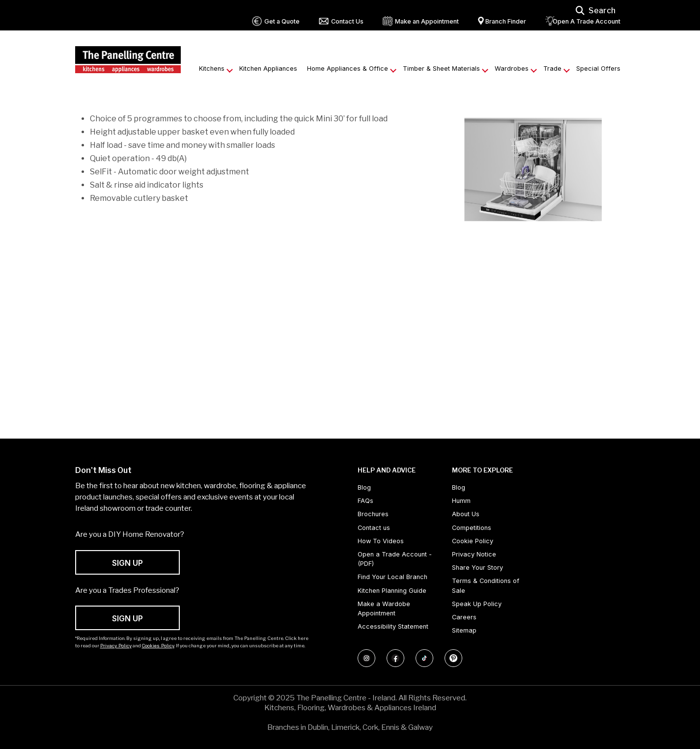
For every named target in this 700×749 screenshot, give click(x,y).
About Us (466, 514)
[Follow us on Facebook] (395, 658)
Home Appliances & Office (348, 69)
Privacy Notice (474, 554)
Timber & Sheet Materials (441, 69)
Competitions (472, 528)
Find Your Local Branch (392, 577)
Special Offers (598, 69)
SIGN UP (127, 563)
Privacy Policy (116, 646)
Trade (552, 69)
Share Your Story (477, 568)
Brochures (373, 514)
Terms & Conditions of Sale (486, 585)
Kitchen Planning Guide (392, 591)
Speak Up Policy (477, 604)
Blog (364, 487)
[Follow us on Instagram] (366, 658)
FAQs (365, 501)
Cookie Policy (473, 541)
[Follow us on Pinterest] (453, 658)
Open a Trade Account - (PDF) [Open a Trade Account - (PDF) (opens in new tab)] (395, 559)
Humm (461, 501)
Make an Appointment (427, 21)
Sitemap (464, 630)
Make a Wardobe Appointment (384, 609)
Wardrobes (512, 69)
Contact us (374, 528)
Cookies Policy (158, 646)
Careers (464, 617)
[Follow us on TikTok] (424, 658)
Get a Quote (282, 21)
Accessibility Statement (393, 626)
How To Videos (381, 541)
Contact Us (347, 21)
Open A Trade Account (587, 21)
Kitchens (212, 69)
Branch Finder (506, 21)
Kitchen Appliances (268, 69)
